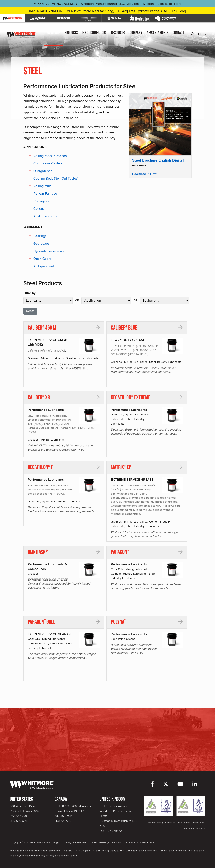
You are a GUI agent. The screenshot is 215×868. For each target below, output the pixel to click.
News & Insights (157, 33)
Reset (30, 311)
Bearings (40, 236)
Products (71, 33)
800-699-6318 (19, 821)
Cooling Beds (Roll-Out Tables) (56, 178)
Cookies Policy (146, 842)
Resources (118, 33)
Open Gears (42, 259)
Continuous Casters (48, 163)
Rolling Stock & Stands (50, 156)
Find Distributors (94, 33)
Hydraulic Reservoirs (49, 251)
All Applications (45, 216)
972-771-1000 (18, 816)
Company (136, 33)
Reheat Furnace (45, 193)
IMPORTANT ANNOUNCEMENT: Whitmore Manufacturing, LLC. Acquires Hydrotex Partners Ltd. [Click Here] (107, 11)
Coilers (39, 209)
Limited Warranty (99, 842)
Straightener (43, 171)
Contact (178, 33)
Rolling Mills (42, 186)
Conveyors (41, 201)
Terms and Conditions (123, 842)
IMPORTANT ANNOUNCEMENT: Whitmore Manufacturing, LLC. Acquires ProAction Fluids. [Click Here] (107, 4)
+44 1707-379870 (111, 831)
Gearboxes (41, 244)
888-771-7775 (63, 821)
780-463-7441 (63, 816)
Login (201, 34)
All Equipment (44, 266)
